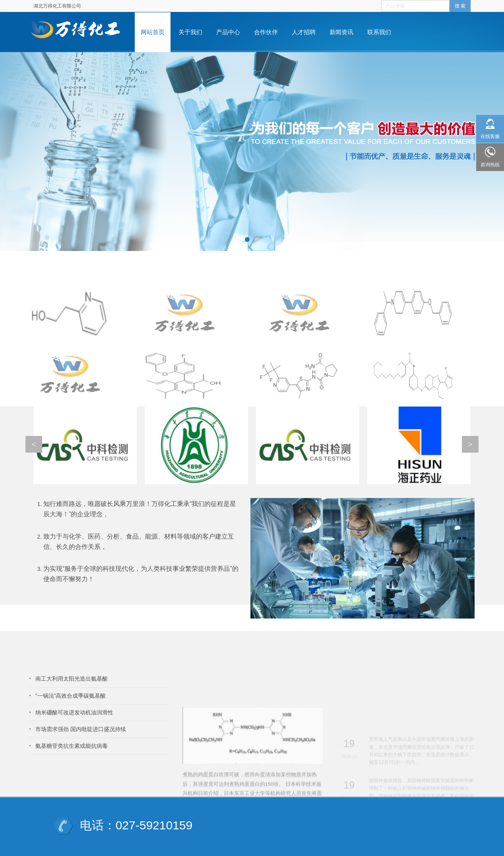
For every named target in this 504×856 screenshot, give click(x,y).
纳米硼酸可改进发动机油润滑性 (74, 712)
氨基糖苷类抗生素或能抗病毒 (72, 746)
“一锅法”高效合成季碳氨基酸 (71, 696)
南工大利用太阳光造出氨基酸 (72, 679)
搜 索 (460, 6)
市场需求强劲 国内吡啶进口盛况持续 (81, 729)
